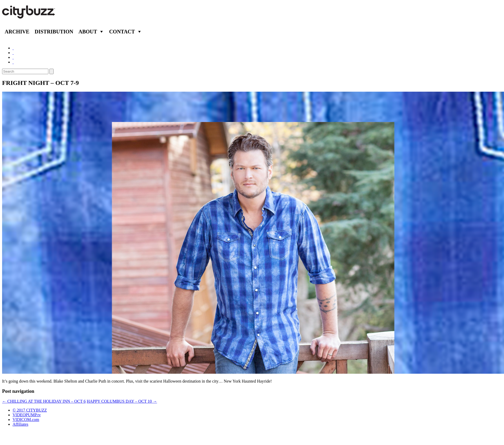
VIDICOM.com (26, 420)
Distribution (54, 32)
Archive (17, 32)
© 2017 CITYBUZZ (30, 410)
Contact (122, 32)
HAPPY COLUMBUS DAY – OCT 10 (122, 401)
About (88, 32)
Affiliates (20, 424)
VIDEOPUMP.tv (27, 415)
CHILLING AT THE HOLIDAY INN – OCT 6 (44, 401)
